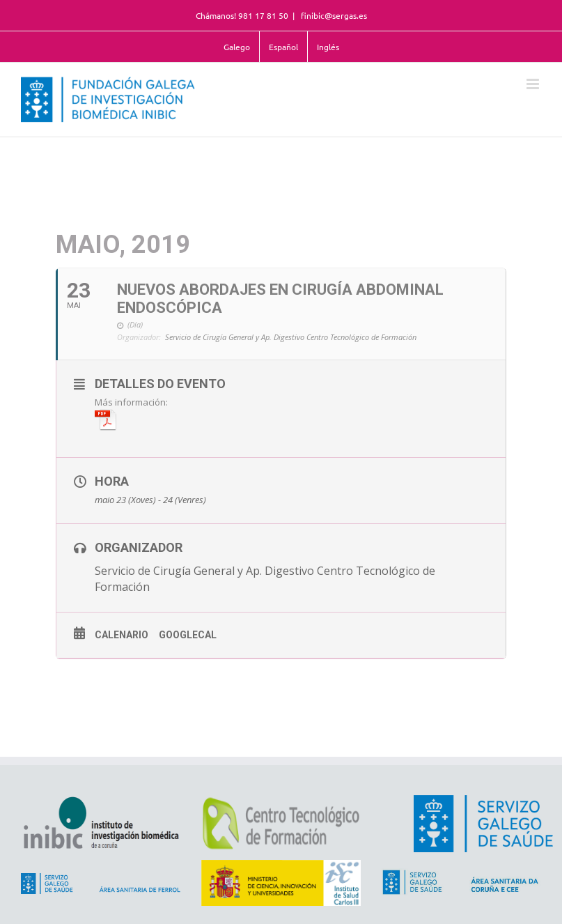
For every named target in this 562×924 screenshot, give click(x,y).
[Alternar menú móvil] (534, 84)
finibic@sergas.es (333, 15)
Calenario (122, 635)
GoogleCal (188, 635)
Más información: (131, 413)
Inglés (328, 47)
